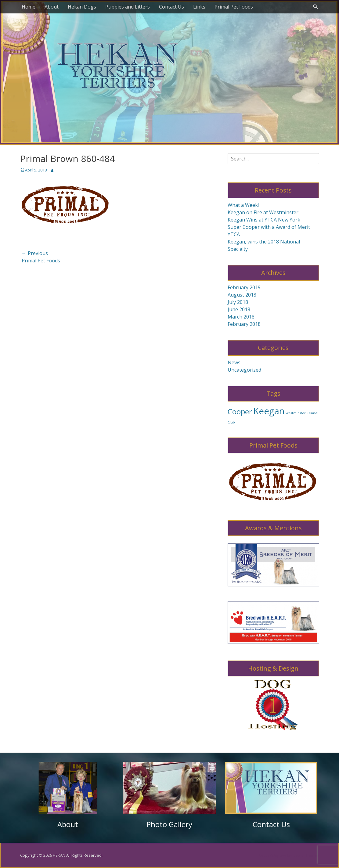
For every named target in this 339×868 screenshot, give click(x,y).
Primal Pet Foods (234, 7)
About (52, 7)
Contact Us (171, 7)
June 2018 (239, 309)
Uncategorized (244, 370)
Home (29, 7)
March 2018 (241, 317)
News (234, 362)
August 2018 (242, 295)
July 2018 (238, 302)
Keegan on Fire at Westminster (263, 212)
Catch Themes (306, 855)
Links (199, 7)
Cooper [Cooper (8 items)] (240, 411)
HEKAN (59, 855)
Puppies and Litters (128, 7)
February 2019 (244, 287)
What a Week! (243, 205)
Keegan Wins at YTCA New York (264, 220)
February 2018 (244, 324)
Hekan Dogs (82, 7)
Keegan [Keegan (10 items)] (269, 411)
